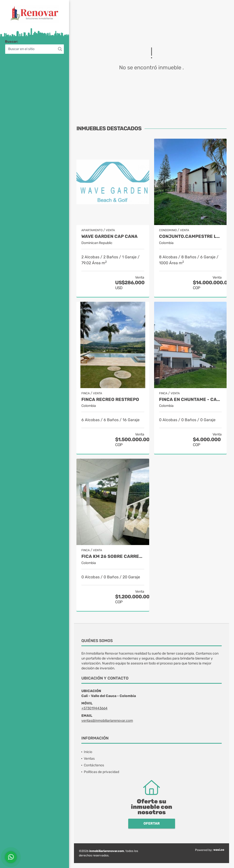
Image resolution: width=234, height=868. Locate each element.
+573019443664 (94, 708)
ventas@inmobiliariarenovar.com (107, 721)
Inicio (88, 752)
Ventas (89, 759)
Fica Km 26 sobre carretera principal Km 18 (113, 557)
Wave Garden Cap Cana (109, 236)
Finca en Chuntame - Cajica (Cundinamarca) (190, 400)
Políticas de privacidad (101, 772)
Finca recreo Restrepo (110, 400)
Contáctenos (94, 765)
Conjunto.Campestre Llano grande (190, 236)
